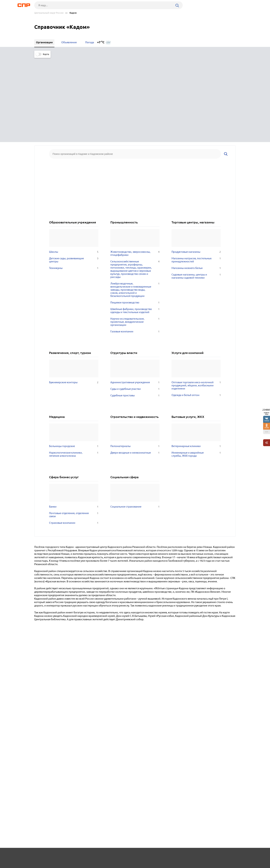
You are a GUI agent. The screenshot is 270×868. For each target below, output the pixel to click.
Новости (62, 855)
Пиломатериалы (135, 360)
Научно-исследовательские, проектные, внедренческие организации (135, 236)
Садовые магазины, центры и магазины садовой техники (196, 190)
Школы (74, 166)
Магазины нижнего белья (196, 182)
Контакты (111, 855)
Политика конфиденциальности (80, 865)
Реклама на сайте (86, 855)
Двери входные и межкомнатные (135, 367)
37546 (267, 428)
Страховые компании (74, 437)
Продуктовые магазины (196, 166)
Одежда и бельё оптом (196, 309)
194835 (267, 421)
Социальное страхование (135, 420)
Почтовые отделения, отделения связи (74, 429)
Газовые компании (135, 245)
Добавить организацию (220, 855)
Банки (74, 420)
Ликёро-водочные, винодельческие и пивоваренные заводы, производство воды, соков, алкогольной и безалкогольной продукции (135, 204)
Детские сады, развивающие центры (74, 174)
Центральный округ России (49, 13)
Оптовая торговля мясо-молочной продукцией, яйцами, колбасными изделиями (196, 299)
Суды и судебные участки (135, 303)
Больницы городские (74, 360)
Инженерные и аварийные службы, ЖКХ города (196, 368)
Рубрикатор (41, 855)
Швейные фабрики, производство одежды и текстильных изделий (135, 224)
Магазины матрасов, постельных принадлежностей (196, 174)
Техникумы (74, 182)
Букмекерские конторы (74, 296)
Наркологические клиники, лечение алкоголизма (74, 368)
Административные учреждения (135, 296)
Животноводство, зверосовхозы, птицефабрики (135, 167)
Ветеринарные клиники (196, 360)
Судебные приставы (135, 309)
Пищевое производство (135, 216)
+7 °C (101, 42)
